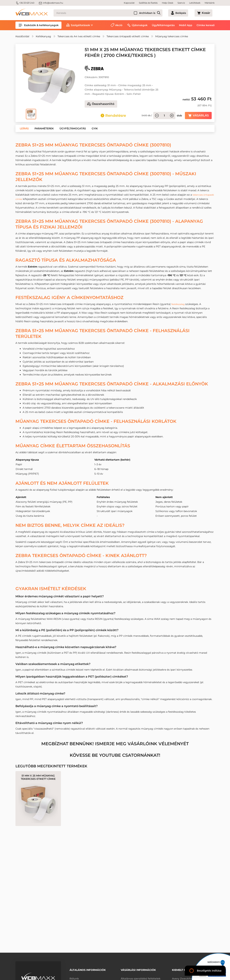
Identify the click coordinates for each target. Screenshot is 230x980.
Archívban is (160, 13)
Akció (119, 25)
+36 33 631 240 (25, 3)
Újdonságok (140, 25)
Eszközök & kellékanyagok (38, 25)
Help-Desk (168, 3)
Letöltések (195, 3)
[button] (24, 128)
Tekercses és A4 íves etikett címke (79, 36)
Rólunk (74, 976)
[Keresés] (114, 13)
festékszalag (179, 304)
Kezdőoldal (22, 36)
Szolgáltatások (80, 25)
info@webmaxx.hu (51, 3)
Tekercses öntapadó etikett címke (128, 36)
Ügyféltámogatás (163, 25)
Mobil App (186, 25)
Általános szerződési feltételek (141, 976)
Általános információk (88, 969)
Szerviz (181, 3)
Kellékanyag (43, 36)
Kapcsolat (129, 3)
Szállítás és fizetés (148, 3)
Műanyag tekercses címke (172, 36)
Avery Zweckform (183, 976)
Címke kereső (206, 25)
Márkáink (210, 3)
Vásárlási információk (138, 969)
